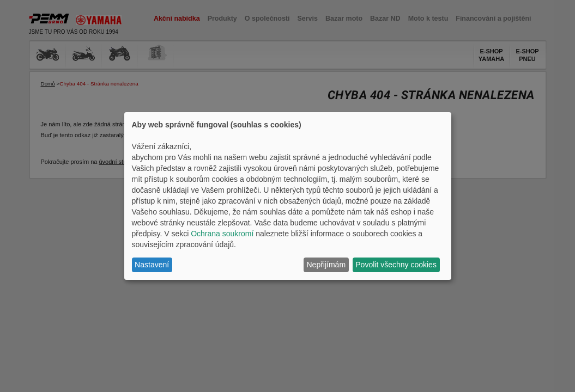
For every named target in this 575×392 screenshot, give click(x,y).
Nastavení (152, 265)
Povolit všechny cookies (396, 265)
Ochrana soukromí (222, 234)
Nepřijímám (326, 265)
